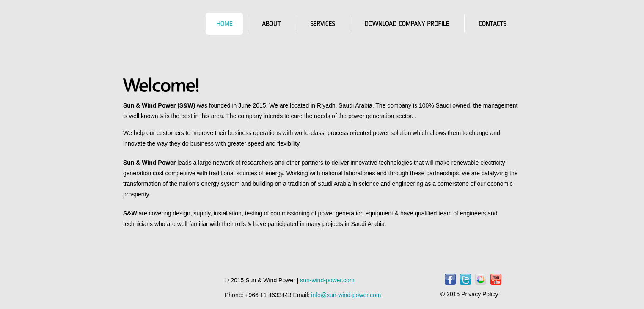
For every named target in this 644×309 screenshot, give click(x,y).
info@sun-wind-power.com (346, 295)
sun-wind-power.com (327, 280)
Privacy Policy (480, 294)
